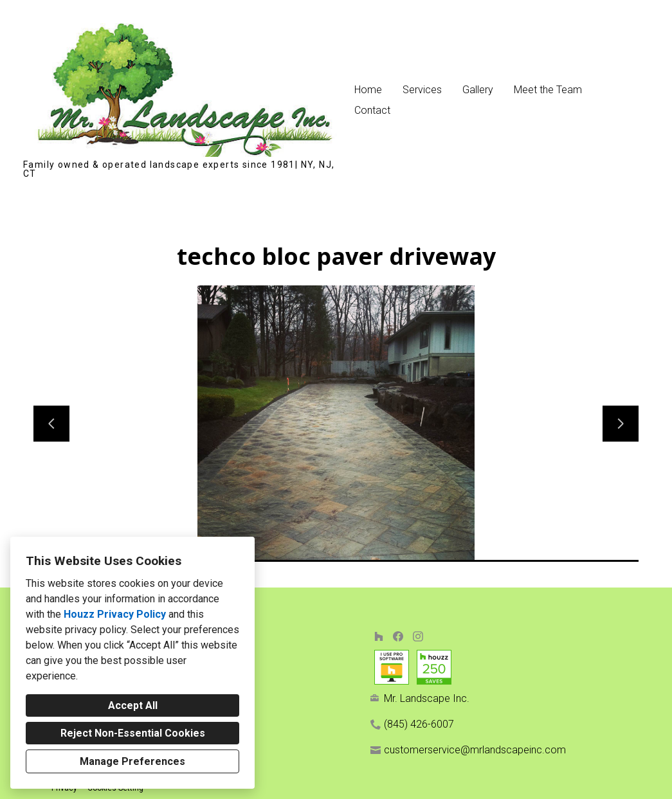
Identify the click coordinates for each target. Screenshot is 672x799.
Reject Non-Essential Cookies (133, 733)
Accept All (133, 705)
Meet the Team (548, 90)
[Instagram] (418, 636)
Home (368, 90)
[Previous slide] (51, 424)
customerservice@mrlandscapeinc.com (475, 750)
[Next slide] (621, 424)
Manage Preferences (132, 761)
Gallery (478, 90)
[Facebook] (398, 636)
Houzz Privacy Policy (115, 614)
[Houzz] (378, 636)
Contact (372, 110)
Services (422, 90)
